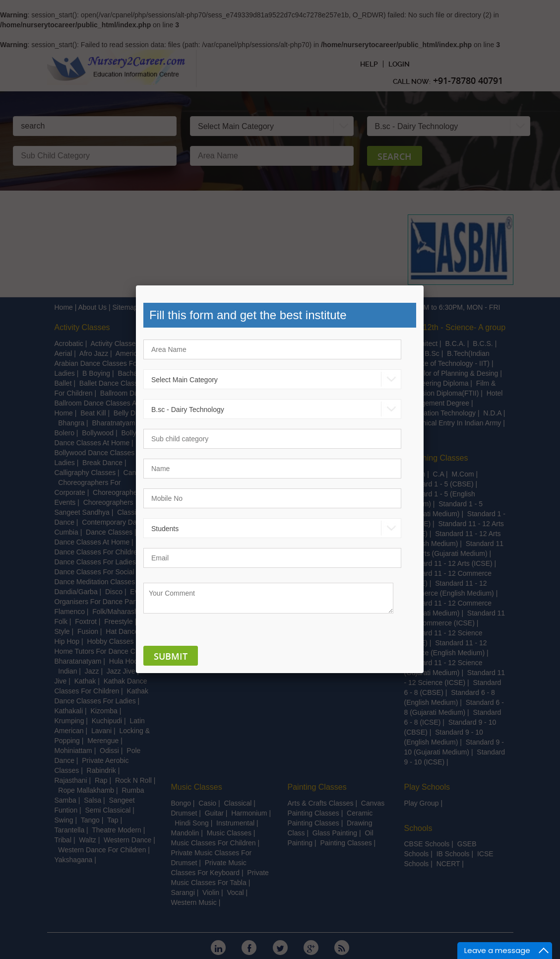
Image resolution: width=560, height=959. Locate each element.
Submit (171, 656)
